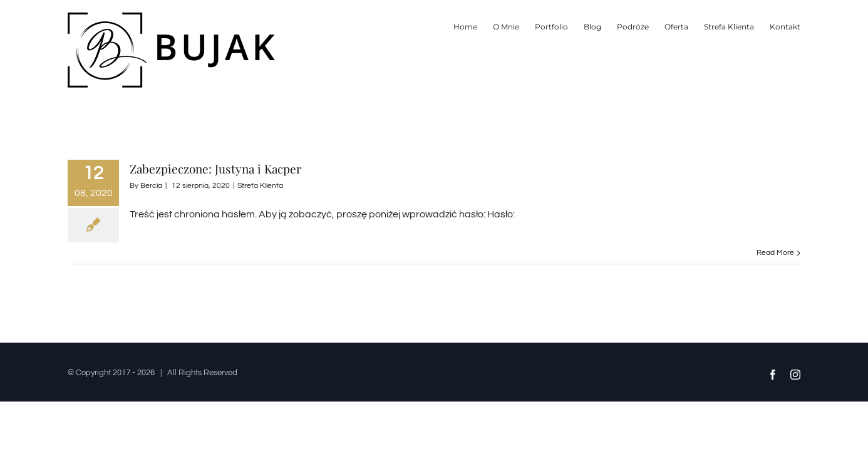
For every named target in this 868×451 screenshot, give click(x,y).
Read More (775, 253)
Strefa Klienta (260, 186)
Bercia (151, 186)
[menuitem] (392, 27)
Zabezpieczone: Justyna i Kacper (215, 168)
